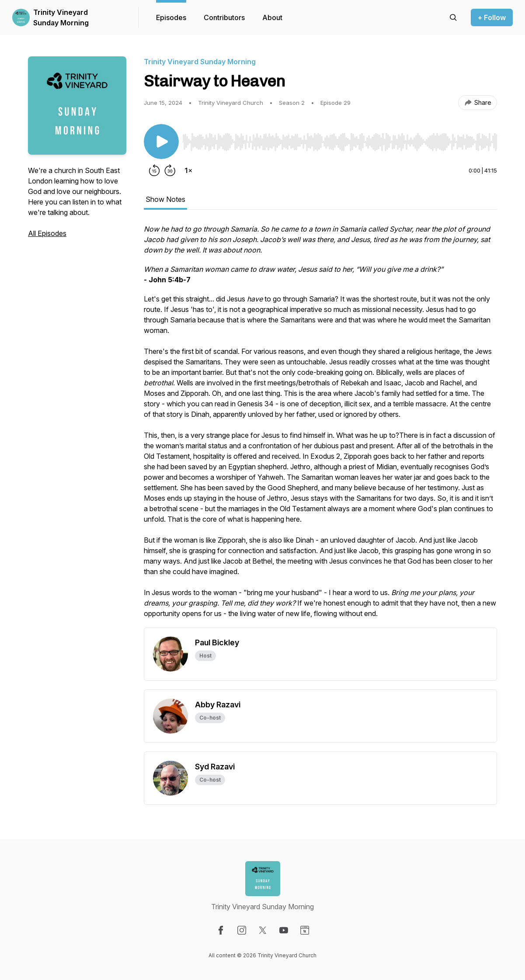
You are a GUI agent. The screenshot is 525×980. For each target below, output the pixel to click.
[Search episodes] (453, 17)
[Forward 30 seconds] (170, 170)
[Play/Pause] (161, 142)
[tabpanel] (320, 426)
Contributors (224, 17)
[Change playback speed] (188, 170)
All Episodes (47, 233)
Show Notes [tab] (165, 199)
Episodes (171, 17)
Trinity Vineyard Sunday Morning (61, 17)
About (272, 17)
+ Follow (492, 17)
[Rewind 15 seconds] (154, 170)
